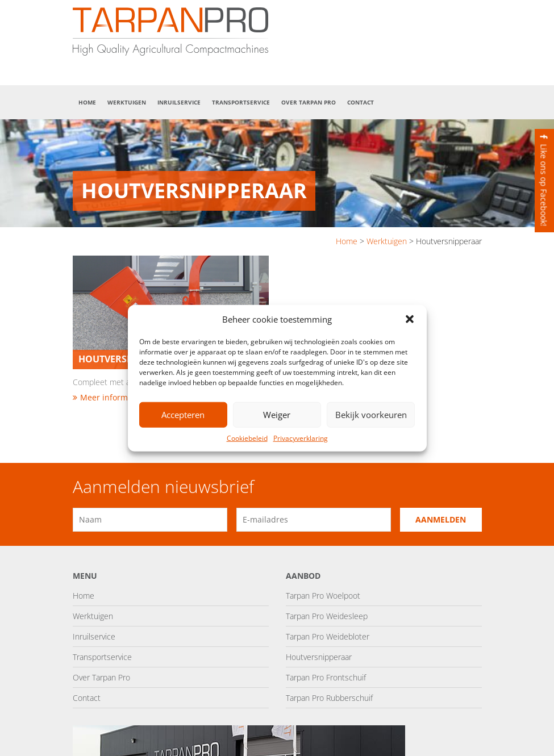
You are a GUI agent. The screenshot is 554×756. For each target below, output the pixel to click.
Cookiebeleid (247, 438)
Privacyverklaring (301, 438)
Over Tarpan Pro (309, 102)
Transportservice (241, 102)
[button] (410, 319)
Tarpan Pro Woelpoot (323, 596)
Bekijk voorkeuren (371, 415)
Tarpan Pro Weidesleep (327, 616)
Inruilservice (179, 102)
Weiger (277, 415)
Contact (361, 102)
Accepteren (183, 415)
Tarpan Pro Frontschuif (326, 677)
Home (87, 102)
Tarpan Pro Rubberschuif (329, 698)
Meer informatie (107, 397)
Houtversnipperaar (319, 657)
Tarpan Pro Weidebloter (328, 636)
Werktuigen (127, 102)
